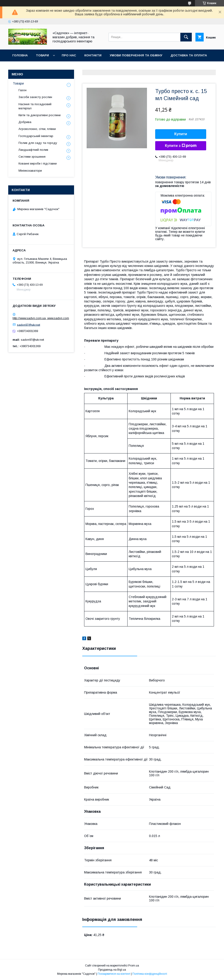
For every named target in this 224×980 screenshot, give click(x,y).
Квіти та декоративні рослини (40, 115)
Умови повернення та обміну (136, 55)
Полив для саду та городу (38, 143)
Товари (42, 55)
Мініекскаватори (30, 171)
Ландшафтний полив (33, 150)
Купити (181, 134)
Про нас (69, 55)
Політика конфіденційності (150, 974)
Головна (20, 55)
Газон (23, 90)
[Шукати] (186, 37)
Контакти (93, 55)
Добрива (25, 122)
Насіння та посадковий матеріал (35, 106)
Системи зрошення (32, 157)
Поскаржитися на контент (114, 974)
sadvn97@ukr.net (28, 325)
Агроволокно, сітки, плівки (37, 129)
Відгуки (19, 67)
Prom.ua (134, 966)
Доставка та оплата (189, 55)
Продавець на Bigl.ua (112, 970)
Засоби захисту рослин (35, 97)
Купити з (181, 146)
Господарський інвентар (36, 136)
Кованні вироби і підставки (38, 163)
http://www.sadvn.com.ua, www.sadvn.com (41, 318)
